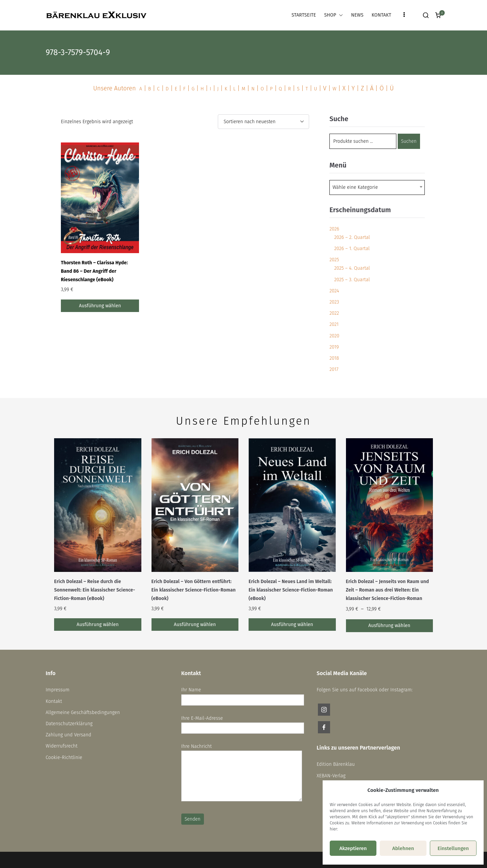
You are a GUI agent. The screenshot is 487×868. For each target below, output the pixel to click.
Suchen (409, 141)
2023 (334, 302)
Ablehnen (403, 848)
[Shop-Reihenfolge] (263, 122)
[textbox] (357, 187)
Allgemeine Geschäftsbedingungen (83, 713)
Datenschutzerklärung (69, 724)
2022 (334, 313)
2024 (334, 291)
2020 (334, 336)
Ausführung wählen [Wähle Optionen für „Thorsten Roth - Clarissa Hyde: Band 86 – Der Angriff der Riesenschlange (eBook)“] (100, 306)
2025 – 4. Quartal (352, 268)
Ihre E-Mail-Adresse (243, 723)
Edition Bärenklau (336, 764)
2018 (334, 358)
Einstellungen (453, 848)
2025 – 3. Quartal (352, 280)
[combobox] (377, 187)
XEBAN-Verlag (331, 776)
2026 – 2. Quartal (352, 237)
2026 (334, 229)
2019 (334, 347)
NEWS (357, 15)
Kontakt (54, 701)
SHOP (333, 15)
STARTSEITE (304, 15)
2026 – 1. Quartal (352, 249)
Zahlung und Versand (68, 735)
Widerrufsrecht (62, 746)
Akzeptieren (353, 848)
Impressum (57, 690)
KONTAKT (381, 15)
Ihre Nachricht (242, 773)
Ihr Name (243, 695)
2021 (334, 324)
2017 (334, 369)
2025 (334, 260)
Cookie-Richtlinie (64, 758)
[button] (340, 15)
